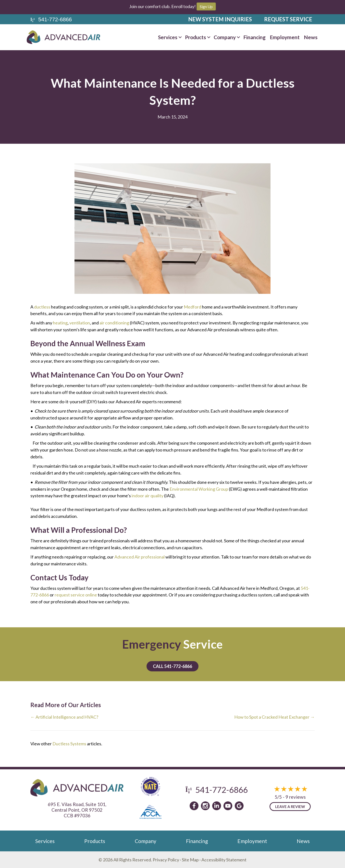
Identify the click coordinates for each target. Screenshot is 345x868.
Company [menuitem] (225, 37)
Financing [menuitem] (254, 37)
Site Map (190, 860)
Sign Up (206, 6)
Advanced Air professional (140, 557)
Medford (192, 307)
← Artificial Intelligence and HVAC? (64, 717)
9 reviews (296, 797)
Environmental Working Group (199, 489)
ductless (42, 307)
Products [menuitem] (196, 37)
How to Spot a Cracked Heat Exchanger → (274, 717)
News (303, 841)
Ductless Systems (69, 744)
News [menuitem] (311, 37)
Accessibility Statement (224, 860)
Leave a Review (290, 807)
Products (95, 841)
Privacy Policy (166, 860)
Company (146, 841)
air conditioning (114, 323)
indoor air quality (148, 496)
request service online (76, 595)
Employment (252, 841)
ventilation (80, 323)
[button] (180, 37)
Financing (197, 841)
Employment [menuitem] (285, 37)
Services (45, 841)
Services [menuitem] (168, 37)
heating (60, 323)
